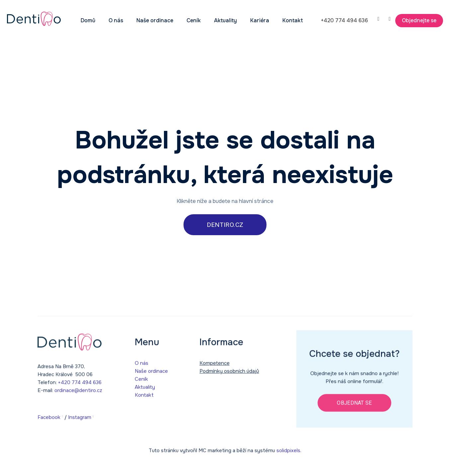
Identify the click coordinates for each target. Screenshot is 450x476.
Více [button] (277, 20)
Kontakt (144, 398)
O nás (142, 366)
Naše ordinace (151, 374)
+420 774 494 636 (80, 386)
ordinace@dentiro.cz (78, 394)
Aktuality (145, 390)
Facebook (49, 421)
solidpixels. (289, 454)
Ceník (141, 382)
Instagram (80, 421)
